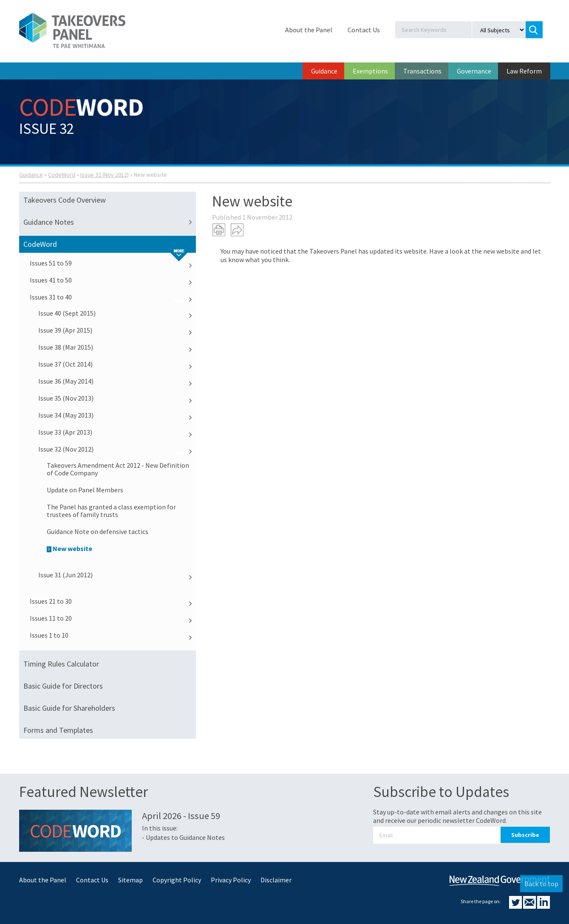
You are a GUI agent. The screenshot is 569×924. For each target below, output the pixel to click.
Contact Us (364, 30)
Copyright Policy (177, 880)
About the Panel (309, 30)
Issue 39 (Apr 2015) (117, 330)
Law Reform (524, 71)
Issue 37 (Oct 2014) (117, 364)
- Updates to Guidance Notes (183, 837)
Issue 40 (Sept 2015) (117, 313)
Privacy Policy (231, 880)
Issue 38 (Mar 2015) (117, 347)
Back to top (541, 884)
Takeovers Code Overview (65, 200)
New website (69, 548)
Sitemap (130, 880)
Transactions (422, 71)
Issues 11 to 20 (113, 618)
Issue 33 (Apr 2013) (117, 432)
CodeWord (62, 175)
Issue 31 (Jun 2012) (117, 575)
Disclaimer (276, 880)
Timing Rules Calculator (61, 664)
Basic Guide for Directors (63, 686)
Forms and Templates (58, 730)
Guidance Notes (110, 222)
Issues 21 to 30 (113, 601)
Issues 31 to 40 (113, 297)
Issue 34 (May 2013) (117, 415)
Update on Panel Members (85, 490)
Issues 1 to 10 (113, 635)
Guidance (324, 71)
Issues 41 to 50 (113, 280)
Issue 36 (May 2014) (117, 381)
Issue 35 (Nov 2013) (117, 398)
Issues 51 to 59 (113, 263)
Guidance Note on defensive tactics (98, 531)
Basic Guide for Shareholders (69, 708)
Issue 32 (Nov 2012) (105, 175)
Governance (474, 71)
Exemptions (370, 71)
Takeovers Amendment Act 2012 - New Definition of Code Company (118, 469)
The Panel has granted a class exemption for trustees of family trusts (111, 511)
